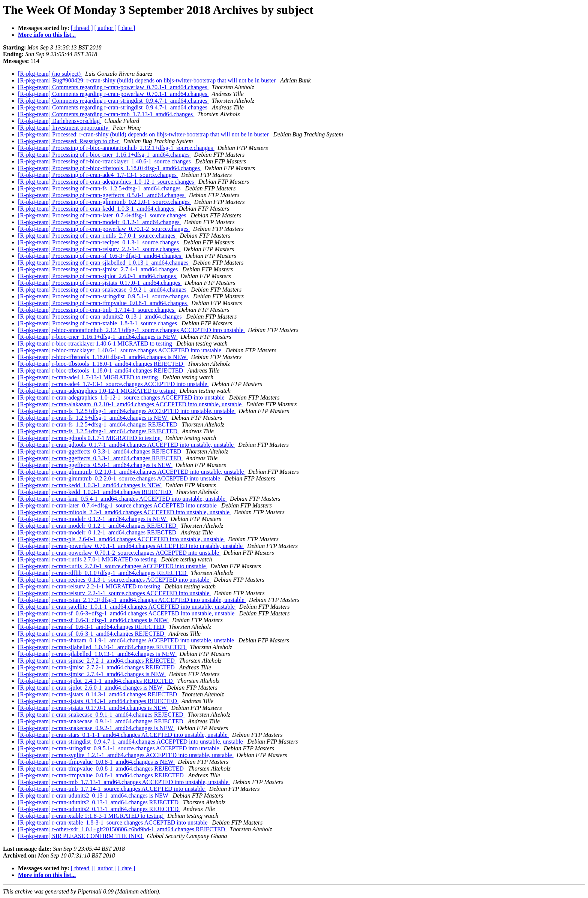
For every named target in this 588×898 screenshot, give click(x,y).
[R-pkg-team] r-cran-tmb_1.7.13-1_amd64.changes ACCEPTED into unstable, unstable (124, 782)
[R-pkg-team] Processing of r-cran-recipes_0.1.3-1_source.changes (99, 242)
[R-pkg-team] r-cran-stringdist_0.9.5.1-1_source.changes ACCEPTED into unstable (119, 748)
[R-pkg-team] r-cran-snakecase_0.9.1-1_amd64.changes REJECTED (101, 715)
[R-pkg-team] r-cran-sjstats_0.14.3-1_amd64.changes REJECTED (98, 694)
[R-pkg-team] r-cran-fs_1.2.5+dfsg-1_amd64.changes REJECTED (98, 424)
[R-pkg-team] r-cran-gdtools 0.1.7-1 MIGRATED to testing (90, 438)
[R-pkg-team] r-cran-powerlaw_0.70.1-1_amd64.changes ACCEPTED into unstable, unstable (131, 546)
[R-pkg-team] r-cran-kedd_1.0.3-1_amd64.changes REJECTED (95, 492)
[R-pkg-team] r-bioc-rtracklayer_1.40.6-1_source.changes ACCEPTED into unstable (120, 350)
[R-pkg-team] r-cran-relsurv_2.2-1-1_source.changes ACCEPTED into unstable (115, 593)
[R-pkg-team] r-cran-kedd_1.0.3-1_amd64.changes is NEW (90, 485)
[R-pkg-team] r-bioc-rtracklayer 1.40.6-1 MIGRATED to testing (96, 343)
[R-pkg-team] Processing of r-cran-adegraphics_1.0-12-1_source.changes (107, 182)
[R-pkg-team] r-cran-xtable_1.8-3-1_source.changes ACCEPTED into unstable (113, 822)
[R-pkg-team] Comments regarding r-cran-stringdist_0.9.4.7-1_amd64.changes (113, 101)
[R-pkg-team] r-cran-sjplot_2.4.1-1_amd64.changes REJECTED (96, 681)
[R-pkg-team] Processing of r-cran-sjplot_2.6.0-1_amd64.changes (98, 276)
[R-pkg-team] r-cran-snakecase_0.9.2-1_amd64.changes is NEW (96, 728)
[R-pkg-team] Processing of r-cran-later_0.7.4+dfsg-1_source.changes (103, 215)
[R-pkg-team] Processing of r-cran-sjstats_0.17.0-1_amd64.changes (100, 283)
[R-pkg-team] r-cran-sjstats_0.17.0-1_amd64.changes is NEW (93, 708)
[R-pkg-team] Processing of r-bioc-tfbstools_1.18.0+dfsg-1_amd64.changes (110, 168)
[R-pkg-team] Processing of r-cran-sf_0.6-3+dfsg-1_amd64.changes (100, 256)
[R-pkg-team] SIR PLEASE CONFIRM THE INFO (81, 836)
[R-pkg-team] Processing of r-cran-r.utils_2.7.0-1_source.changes (97, 236)
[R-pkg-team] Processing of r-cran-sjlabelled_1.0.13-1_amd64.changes (104, 263)
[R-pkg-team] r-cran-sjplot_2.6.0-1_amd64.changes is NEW (91, 688)
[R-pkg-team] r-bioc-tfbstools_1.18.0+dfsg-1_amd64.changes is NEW (103, 357)
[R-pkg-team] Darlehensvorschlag (60, 121)
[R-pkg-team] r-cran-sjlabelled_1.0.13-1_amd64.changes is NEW (97, 654)
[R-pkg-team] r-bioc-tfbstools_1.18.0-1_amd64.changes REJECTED (101, 364)
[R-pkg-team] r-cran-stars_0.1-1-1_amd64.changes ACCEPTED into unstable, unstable (124, 735)
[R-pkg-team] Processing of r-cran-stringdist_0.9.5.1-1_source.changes (104, 296)
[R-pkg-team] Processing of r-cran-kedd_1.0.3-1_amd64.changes (97, 209)
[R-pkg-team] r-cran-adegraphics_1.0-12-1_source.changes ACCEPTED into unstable (122, 397)
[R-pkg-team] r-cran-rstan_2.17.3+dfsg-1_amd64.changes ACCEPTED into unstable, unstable (132, 600)
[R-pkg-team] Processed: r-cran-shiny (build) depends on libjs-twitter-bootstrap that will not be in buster (144, 134)
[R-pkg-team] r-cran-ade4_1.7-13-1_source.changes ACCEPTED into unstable (113, 384)
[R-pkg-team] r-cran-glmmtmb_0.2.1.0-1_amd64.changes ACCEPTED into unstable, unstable (132, 472)
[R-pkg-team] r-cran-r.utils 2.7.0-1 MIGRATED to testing (88, 559)
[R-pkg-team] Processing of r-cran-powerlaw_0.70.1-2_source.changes (104, 229)
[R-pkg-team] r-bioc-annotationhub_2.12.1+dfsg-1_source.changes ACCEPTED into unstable (131, 330)
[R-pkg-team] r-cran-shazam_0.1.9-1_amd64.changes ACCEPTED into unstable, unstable (127, 640)
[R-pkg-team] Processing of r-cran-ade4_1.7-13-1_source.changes (98, 175)
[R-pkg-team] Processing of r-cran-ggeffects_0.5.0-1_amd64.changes (102, 195)
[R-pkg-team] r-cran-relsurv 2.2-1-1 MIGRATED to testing (90, 586)
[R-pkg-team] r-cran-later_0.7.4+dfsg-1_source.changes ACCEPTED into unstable (118, 505)
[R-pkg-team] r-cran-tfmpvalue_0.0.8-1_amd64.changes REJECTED (102, 769)
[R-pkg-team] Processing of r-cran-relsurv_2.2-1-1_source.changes (99, 249)
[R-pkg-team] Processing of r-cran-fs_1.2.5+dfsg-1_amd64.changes (100, 188)
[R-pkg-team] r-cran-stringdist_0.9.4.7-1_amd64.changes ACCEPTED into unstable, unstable (131, 742)
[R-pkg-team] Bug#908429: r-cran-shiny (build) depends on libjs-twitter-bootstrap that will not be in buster (148, 80)
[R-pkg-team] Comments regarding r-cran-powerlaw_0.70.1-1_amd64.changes (113, 87)
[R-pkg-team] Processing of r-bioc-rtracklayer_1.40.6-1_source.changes (105, 161)
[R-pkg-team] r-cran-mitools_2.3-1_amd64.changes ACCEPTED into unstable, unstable (124, 512)
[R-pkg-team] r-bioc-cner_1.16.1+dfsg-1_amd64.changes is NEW (98, 337)
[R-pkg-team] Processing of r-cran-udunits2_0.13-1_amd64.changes (100, 317)
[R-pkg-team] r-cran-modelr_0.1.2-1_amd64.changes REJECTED (98, 526)
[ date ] (127, 28)
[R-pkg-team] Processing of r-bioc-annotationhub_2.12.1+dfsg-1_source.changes (116, 148)
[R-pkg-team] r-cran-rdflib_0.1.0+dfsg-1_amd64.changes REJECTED (103, 573)
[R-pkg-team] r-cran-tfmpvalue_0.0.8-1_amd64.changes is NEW (96, 762)
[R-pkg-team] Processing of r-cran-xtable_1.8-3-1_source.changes (98, 323)
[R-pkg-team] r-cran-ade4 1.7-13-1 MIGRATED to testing (89, 377)
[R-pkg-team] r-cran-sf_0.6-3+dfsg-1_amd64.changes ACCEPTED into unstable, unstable (127, 613)
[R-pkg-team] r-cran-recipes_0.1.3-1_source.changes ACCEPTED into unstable (114, 580)
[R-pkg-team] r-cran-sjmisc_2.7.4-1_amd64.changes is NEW (92, 674)
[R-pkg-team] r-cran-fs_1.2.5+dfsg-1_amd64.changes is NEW (93, 418)
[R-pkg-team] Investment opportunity (64, 128)
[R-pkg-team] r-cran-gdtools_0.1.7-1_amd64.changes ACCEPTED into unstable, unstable (127, 445)
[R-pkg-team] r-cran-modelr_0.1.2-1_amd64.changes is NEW (93, 519)
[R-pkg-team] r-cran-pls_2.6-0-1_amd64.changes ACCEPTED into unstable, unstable (121, 539)
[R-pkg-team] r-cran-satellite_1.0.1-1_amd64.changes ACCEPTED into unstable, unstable (127, 607)
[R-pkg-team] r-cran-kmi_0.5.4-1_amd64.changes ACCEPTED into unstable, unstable (122, 499)
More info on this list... (47, 35)
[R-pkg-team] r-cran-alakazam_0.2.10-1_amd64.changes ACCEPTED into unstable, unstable (130, 404)
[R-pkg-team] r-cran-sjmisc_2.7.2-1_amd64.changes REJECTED (97, 661)
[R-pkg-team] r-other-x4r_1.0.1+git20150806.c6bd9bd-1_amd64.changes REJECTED (122, 829)
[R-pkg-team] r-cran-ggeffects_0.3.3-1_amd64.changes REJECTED (100, 451)
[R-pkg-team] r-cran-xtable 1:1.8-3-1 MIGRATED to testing (91, 816)
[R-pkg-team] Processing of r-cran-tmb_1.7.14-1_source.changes (97, 310)
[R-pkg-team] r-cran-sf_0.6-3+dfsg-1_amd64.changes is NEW (94, 620)
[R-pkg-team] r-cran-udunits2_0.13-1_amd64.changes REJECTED (99, 802)
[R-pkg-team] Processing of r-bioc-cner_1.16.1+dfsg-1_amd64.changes (104, 155)
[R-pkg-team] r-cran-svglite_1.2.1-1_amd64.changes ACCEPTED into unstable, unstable (126, 755)
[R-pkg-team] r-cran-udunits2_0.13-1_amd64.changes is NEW (94, 795)
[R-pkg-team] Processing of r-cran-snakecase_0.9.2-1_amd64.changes (103, 290)
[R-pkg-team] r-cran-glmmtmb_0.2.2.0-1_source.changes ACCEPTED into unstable (120, 478)
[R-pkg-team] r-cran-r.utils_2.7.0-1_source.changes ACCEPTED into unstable (113, 566)
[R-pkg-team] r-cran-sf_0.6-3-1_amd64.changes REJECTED (92, 627)
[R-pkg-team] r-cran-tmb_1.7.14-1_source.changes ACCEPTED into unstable (112, 789)
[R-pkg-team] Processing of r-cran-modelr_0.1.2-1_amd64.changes (100, 222)
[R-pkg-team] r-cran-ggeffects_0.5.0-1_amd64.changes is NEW (95, 465)
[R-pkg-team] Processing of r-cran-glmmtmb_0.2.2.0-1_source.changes (105, 202)
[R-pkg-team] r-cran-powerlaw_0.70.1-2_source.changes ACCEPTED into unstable (119, 553)
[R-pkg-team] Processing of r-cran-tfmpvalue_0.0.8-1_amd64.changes (103, 303)
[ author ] (106, 28)
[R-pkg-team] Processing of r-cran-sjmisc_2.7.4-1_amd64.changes (99, 269)
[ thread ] (82, 28)
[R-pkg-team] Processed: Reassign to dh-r (69, 141)
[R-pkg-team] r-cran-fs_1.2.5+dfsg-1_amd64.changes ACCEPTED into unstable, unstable (127, 411)
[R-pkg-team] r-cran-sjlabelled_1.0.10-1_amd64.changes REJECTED (102, 647)
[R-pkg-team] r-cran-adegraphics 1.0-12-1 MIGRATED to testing (97, 391)
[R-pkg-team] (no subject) (50, 74)
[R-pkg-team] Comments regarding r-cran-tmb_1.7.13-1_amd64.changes (106, 114)
